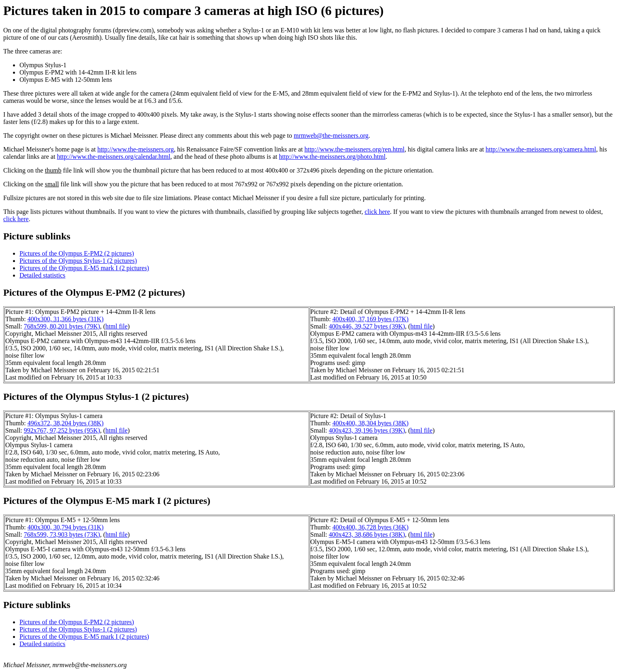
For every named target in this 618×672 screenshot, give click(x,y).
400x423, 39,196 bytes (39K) (367, 430)
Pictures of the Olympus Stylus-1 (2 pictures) (78, 261)
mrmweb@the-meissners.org (331, 135)
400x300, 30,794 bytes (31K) (66, 527)
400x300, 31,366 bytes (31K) (66, 319)
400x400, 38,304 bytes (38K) (370, 423)
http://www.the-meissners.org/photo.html (332, 157)
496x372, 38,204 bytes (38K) (66, 423)
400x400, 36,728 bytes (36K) (370, 527)
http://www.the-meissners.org (136, 149)
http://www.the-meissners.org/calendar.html (113, 157)
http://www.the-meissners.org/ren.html (354, 149)
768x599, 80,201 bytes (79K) (62, 326)
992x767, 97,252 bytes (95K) (62, 430)
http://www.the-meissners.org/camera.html (541, 149)
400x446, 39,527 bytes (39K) (367, 326)
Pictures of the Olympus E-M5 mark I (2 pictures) (84, 268)
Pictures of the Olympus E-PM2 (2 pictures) (77, 253)
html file (117, 326)
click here (377, 212)
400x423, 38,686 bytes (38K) (367, 534)
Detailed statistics (42, 275)
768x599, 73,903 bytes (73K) (62, 534)
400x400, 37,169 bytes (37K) (370, 319)
